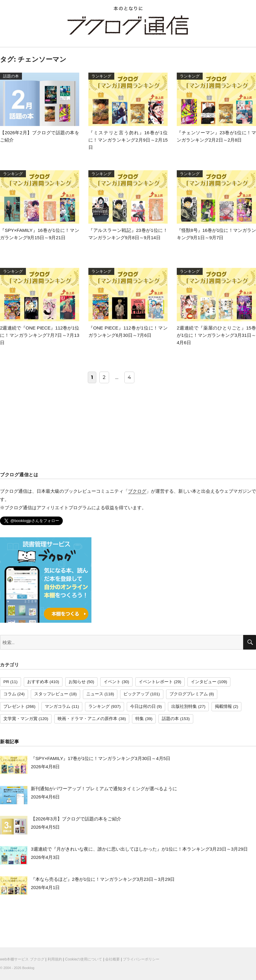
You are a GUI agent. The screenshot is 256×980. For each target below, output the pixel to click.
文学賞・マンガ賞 (20, 719)
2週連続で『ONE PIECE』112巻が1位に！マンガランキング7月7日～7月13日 (40, 335)
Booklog (28, 968)
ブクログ (137, 491)
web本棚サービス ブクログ (22, 959)
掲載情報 (223, 706)
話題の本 (170, 719)
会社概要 (112, 959)
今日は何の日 (143, 706)
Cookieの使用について (84, 959)
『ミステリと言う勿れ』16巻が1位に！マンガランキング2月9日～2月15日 (128, 140)
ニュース (95, 694)
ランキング (99, 706)
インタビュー (204, 682)
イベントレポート (156, 682)
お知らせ (77, 682)
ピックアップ (136, 694)
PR (6, 682)
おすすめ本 (38, 682)
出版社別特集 (184, 706)
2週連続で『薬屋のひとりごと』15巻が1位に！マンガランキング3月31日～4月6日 (216, 335)
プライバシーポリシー (141, 959)
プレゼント (14, 706)
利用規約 (55, 959)
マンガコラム (58, 706)
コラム (10, 694)
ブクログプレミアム (189, 694)
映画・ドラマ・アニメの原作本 (87, 719)
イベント (112, 682)
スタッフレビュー (51, 694)
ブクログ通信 (128, 25)
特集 (140, 719)
